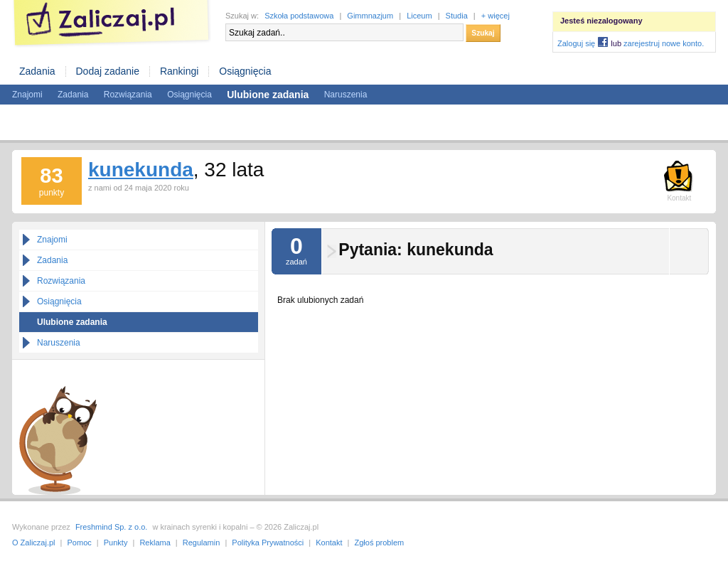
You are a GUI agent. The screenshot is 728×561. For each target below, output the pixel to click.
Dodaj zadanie (107, 71)
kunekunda (141, 170)
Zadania (37, 71)
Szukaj (483, 33)
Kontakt (329, 543)
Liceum (419, 16)
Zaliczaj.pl (112, 24)
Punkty (116, 543)
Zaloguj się (576, 43)
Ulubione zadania (72, 322)
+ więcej (496, 16)
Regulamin (202, 543)
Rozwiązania (128, 95)
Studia (457, 16)
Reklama (155, 543)
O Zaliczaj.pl (34, 543)
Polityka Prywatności (268, 543)
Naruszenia (346, 95)
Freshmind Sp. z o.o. (112, 527)
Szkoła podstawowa (299, 16)
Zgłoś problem (380, 543)
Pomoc (80, 543)
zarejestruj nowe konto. (664, 43)
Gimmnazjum (370, 16)
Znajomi (27, 95)
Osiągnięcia (245, 71)
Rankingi (179, 71)
